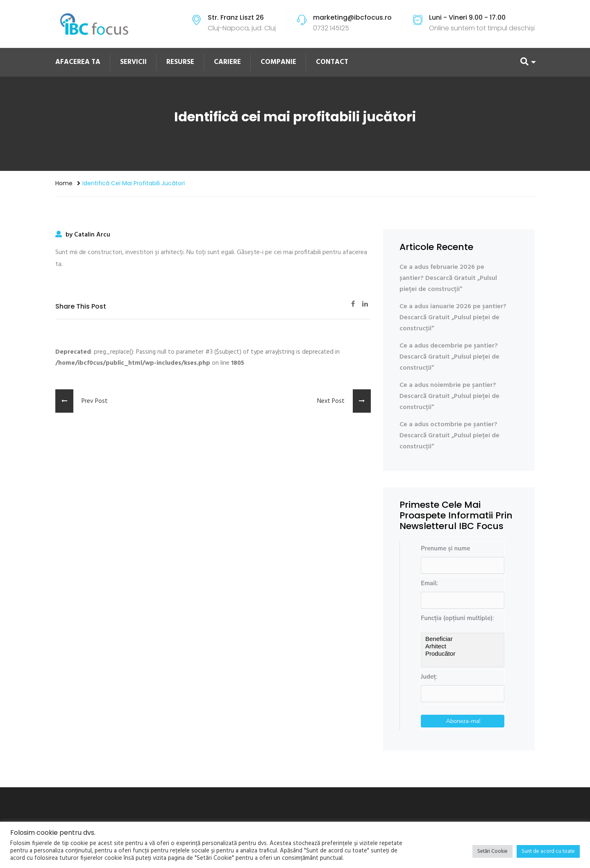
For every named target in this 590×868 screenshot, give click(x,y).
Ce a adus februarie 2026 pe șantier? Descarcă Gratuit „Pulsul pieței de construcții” (448, 278)
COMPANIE (278, 62)
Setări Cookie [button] (492, 851)
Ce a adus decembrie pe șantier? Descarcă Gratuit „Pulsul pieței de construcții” (449, 357)
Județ (428, 677)
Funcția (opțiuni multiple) (457, 618)
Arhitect (463, 646)
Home (64, 183)
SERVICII (133, 62)
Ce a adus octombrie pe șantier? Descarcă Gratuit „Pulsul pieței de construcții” (449, 436)
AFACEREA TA (78, 62)
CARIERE (227, 62)
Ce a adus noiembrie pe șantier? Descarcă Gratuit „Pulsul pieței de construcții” (449, 396)
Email (429, 583)
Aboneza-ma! (463, 721)
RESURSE (180, 62)
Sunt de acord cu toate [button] (548, 851)
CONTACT (332, 62)
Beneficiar (463, 639)
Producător (463, 654)
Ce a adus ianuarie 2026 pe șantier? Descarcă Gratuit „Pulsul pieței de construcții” (453, 318)
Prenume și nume (445, 548)
